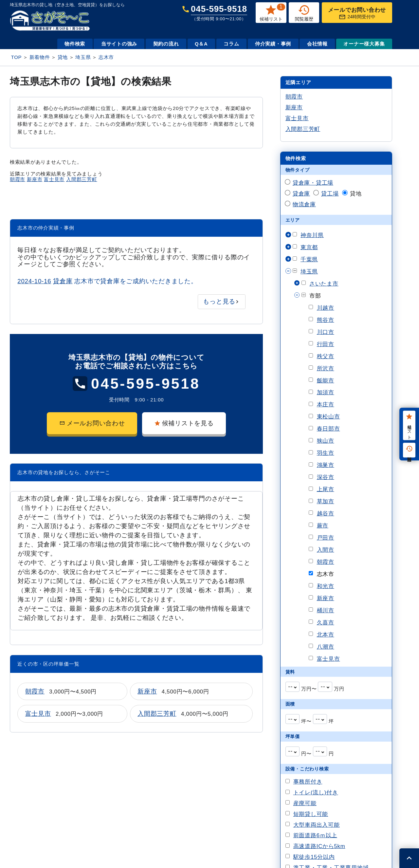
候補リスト (409, 426)
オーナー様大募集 (364, 44)
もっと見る (219, 301)
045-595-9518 (219, 13)
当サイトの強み (119, 44)
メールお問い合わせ (92, 423)
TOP (17, 57)
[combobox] (292, 687)
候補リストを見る (184, 423)
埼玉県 (83, 57)
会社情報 (317, 44)
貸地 (63, 57)
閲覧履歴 (409, 450)
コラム (231, 44)
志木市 (106, 57)
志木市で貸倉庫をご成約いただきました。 (107, 281)
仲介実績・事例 (273, 44)
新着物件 (40, 57)
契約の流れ (166, 44)
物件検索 (75, 44)
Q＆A (201, 44)
